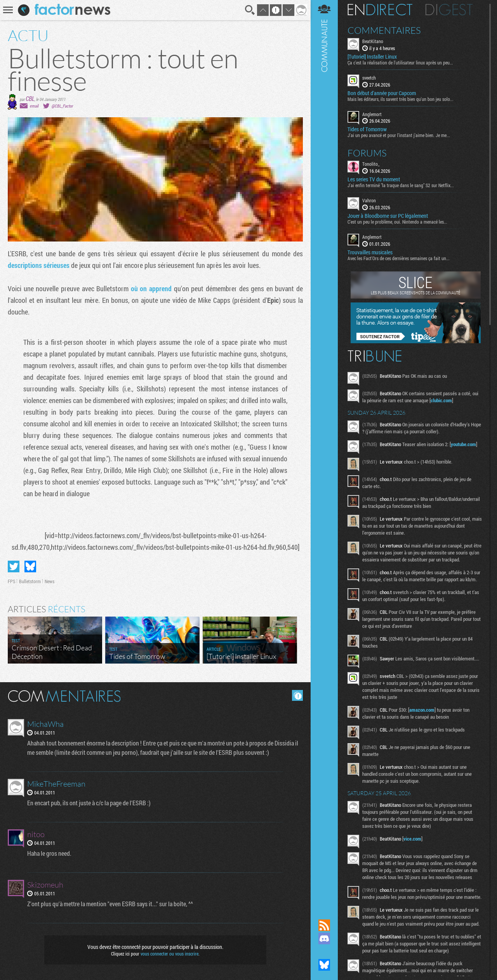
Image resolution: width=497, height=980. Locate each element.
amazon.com (422, 710)
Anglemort (372, 114)
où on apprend (151, 288)
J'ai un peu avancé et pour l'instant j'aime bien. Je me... (399, 135)
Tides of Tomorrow (367, 129)
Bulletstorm (30, 581)
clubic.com (441, 400)
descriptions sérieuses (39, 265)
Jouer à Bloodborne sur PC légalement (388, 216)
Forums (367, 153)
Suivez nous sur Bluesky (324, 965)
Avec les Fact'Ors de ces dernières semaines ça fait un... (399, 258)
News (50, 581)
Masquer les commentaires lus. (297, 695)
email (34, 106)
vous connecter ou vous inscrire (169, 954)
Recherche (250, 10)
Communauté (324, 452)
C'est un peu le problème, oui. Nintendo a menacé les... (397, 222)
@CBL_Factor (62, 106)
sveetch (369, 78)
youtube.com (463, 444)
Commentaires (384, 30)
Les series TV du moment (374, 179)
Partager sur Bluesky (30, 566)
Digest (449, 10)
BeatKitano (373, 41)
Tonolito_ (371, 164)
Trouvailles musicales (370, 252)
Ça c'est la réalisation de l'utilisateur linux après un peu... (400, 63)
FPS (11, 581)
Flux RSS (324, 925)
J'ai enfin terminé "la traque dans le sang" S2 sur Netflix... (401, 185)
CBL (30, 98)
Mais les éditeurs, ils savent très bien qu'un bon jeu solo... (401, 99)
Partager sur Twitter (14, 566)
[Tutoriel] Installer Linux (372, 57)
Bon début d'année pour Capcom (382, 93)
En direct (380, 10)
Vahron (369, 200)
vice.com (412, 839)
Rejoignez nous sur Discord (324, 938)
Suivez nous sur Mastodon (324, 952)
